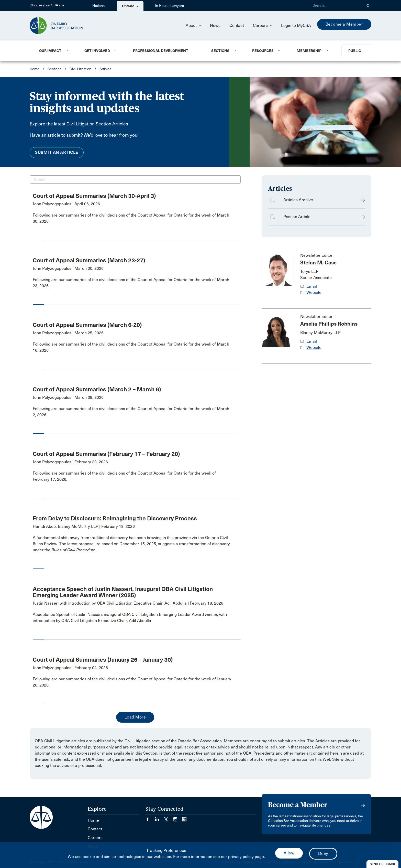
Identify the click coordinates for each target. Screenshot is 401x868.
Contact (237, 25)
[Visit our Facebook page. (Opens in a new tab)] (150, 818)
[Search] (336, 5)
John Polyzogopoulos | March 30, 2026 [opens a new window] (68, 268)
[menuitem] (55, 51)
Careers (263, 25)
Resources (263, 51)
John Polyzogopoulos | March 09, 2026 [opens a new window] (68, 397)
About (193, 25)
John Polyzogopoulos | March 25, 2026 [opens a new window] (68, 333)
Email (312, 286)
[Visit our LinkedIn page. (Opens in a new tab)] (159, 818)
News (215, 25)
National (99, 6)
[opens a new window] (133, 218)
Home (35, 69)
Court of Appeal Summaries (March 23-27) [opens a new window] (89, 260)
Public (355, 51)
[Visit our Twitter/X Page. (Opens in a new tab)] (169, 818)
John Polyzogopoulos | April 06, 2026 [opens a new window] (66, 204)
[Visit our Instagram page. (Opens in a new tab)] (178, 818)
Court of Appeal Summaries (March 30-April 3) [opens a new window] (94, 196)
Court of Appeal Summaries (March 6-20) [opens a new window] (87, 325)
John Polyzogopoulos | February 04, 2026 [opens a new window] (70, 668)
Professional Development (161, 51)
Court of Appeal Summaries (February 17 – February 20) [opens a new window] (106, 454)
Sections (220, 51)
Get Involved (97, 51)
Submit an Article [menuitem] (57, 152)
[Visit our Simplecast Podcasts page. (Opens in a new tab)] (184, 818)
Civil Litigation (80, 69)
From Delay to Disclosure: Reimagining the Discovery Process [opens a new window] (115, 518)
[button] (368, 5)
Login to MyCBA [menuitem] (296, 25)
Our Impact (50, 51)
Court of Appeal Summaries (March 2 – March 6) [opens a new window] (97, 389)
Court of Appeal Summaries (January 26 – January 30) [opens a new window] (103, 660)
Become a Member (344, 24)
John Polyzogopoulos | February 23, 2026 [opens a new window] (70, 462)
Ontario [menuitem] (130, 6)
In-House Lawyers (169, 6)
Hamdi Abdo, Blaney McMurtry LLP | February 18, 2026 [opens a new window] (84, 526)
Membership (309, 51)
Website (314, 292)
